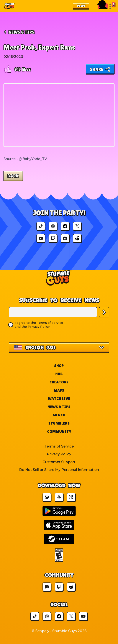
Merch (59, 415)
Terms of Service (50, 323)
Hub (59, 374)
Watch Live (59, 398)
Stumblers (59, 423)
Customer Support (59, 462)
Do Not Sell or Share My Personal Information (59, 470)
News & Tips (59, 407)
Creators (59, 382)
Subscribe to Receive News (59, 300)
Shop (59, 366)
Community (59, 431)
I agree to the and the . (39, 325)
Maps (59, 390)
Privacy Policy (39, 327)
